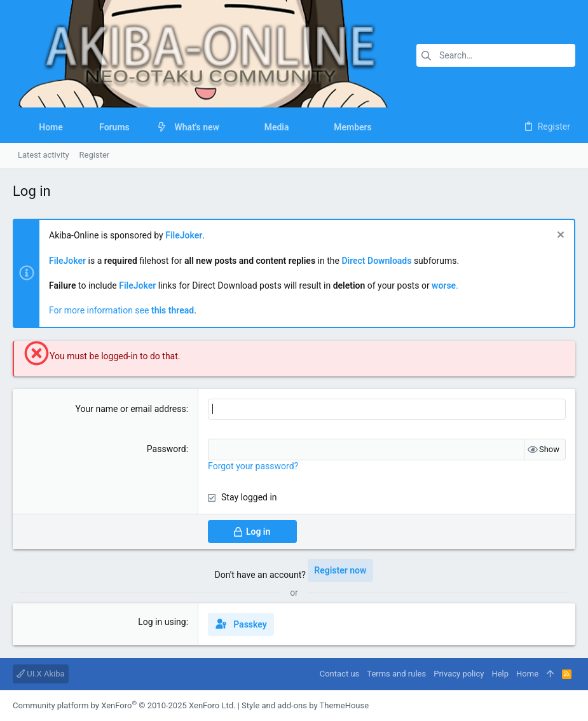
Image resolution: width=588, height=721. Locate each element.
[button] (140, 127)
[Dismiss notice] (559, 236)
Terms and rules (396, 674)
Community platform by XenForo (124, 705)
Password (167, 449)
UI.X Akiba (41, 674)
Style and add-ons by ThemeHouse (305, 705)
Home (527, 674)
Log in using (162, 622)
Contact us (340, 674)
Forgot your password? (253, 466)
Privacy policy (459, 674)
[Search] (496, 55)
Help (500, 674)
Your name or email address (131, 409)
